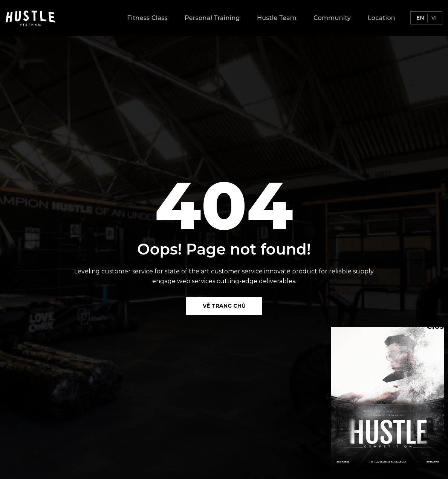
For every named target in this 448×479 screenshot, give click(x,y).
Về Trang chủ (224, 306)
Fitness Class (147, 18)
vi (433, 18)
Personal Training (212, 18)
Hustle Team (277, 18)
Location (381, 18)
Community (332, 18)
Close (430, 326)
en (420, 18)
